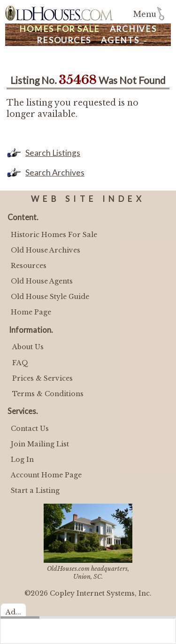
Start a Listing (35, 491)
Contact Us (30, 429)
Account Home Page (46, 475)
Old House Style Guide (50, 297)
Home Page (31, 312)
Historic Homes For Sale (54, 235)
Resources (64, 40)
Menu (145, 14)
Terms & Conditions (48, 394)
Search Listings (53, 153)
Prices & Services (42, 378)
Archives (133, 29)
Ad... (13, 612)
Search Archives (55, 172)
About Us (28, 347)
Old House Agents (42, 281)
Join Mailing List (40, 444)
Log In (22, 460)
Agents (120, 40)
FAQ (20, 363)
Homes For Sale (60, 29)
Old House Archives (46, 250)
